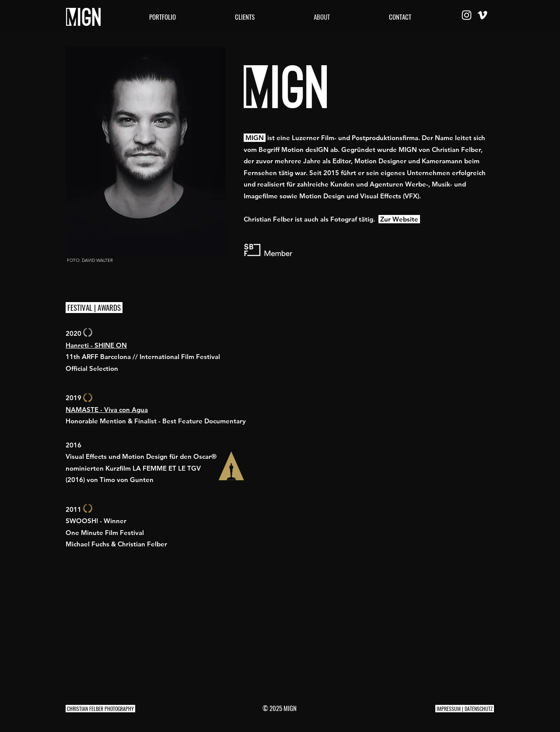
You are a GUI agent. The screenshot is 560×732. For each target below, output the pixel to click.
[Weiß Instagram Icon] (467, 15)
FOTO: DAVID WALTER (90, 260)
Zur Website (399, 219)
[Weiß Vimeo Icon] (482, 15)
